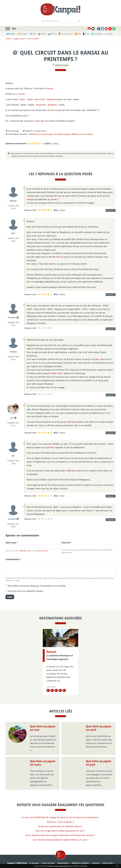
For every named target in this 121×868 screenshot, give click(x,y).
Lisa (12, 418)
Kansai (50, 88)
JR (96, 380)
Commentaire (13, 559)
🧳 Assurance (97, 34)
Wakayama (52, 99)
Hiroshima (41, 105)
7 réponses (60, 65)
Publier (10, 597)
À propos (34, 863)
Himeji (53, 373)
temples (31, 199)
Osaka (30, 99)
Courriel (67, 543)
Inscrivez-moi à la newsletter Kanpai (25, 591)
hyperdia (49, 447)
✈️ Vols (33, 34)
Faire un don (48, 863)
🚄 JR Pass (52, 34)
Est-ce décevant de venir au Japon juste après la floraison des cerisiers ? (60, 835)
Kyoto (22, 99)
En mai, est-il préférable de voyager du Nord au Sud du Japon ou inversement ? (61, 817)
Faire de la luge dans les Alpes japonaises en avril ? (61, 831)
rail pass (95, 359)
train (53, 110)
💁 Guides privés (66, 34)
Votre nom (12, 543)
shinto (54, 199)
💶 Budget (11, 34)
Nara (60, 373)
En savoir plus (83, 866)
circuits (21, 94)
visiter (37, 121)
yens (74, 471)
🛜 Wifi (78, 34)
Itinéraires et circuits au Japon (41, 134)
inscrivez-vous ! (42, 551)
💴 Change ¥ (23, 34)
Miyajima (52, 105)
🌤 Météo (109, 34)
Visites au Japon (33, 39)
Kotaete (8, 39)
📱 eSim (86, 34)
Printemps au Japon (63, 134)
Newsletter (63, 863)
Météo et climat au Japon (82, 134)
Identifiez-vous (25, 551)
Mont (37, 99)
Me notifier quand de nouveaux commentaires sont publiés (37, 586)
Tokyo (74, 422)
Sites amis (108, 863)
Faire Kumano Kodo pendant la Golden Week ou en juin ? (61, 840)
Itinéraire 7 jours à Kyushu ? (61, 822)
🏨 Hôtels (42, 34)
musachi (12, 317)
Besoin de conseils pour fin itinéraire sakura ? (60, 826)
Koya (43, 99)
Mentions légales (80, 863)
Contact (96, 863)
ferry (59, 257)
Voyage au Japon (19, 39)
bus (86, 471)
